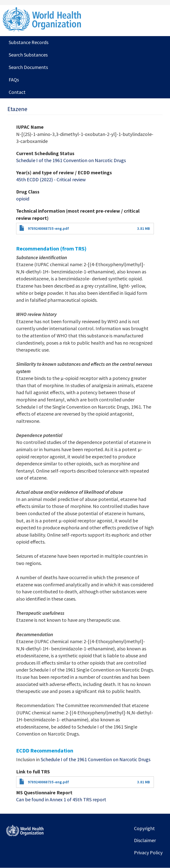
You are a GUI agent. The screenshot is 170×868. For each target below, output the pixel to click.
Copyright (144, 828)
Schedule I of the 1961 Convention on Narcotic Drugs (71, 160)
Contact (17, 92)
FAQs (14, 80)
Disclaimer (145, 840)
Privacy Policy (148, 852)
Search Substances (28, 55)
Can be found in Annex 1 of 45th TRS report (61, 799)
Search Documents (28, 67)
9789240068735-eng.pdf (48, 228)
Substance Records (29, 42)
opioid (23, 199)
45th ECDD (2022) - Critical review (51, 179)
